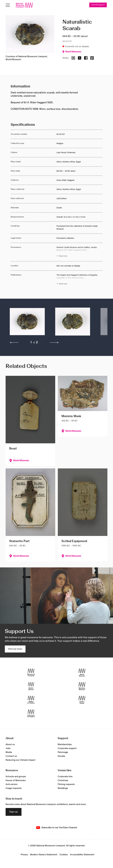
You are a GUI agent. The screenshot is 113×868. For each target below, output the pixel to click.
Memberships (65, 744)
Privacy (24, 855)
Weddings (63, 788)
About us (10, 744)
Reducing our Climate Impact (21, 760)
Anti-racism (12, 784)
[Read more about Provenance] (79, 252)
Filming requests (66, 784)
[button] (27, 323)
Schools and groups (16, 777)
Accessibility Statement (82, 855)
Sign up (14, 812)
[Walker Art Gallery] (31, 700)
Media (9, 752)
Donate (61, 756)
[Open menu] (8, 5)
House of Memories (16, 780)
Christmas (63, 780)
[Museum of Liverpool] (31, 673)
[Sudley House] (82, 700)
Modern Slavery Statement (44, 855)
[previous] (14, 343)
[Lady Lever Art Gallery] (31, 713)
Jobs (8, 748)
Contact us (11, 756)
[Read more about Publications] (79, 280)
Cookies (64, 855)
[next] (54, 343)
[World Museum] (82, 673)
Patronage (63, 752)
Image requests (14, 788)
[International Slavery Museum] (31, 686)
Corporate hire (65, 777)
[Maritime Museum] (82, 686)
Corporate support (67, 748)
